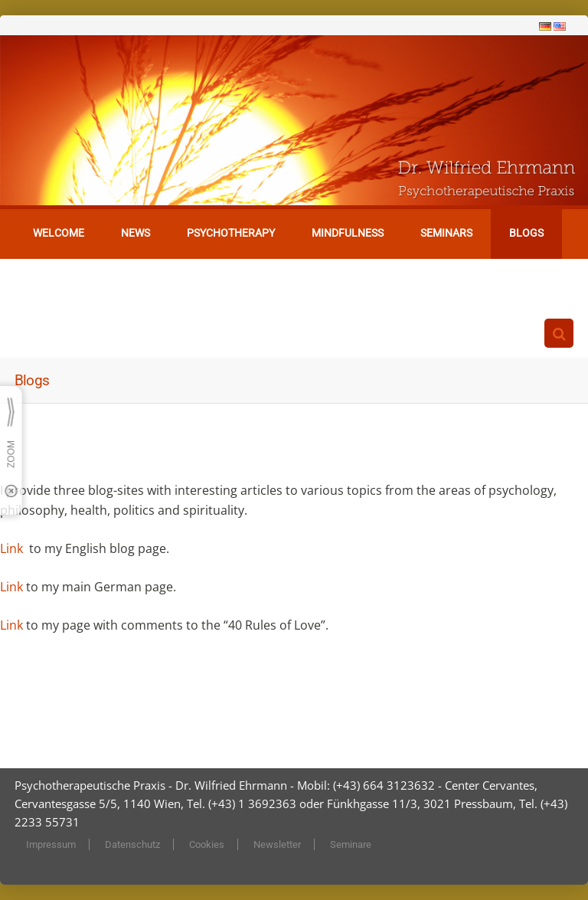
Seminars (446, 233)
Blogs (526, 233)
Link (13, 548)
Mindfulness (348, 233)
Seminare (351, 844)
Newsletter (277, 844)
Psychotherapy (231, 233)
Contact (57, 283)
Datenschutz (132, 844)
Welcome (59, 233)
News (136, 233)
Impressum (51, 844)
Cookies (207, 844)
